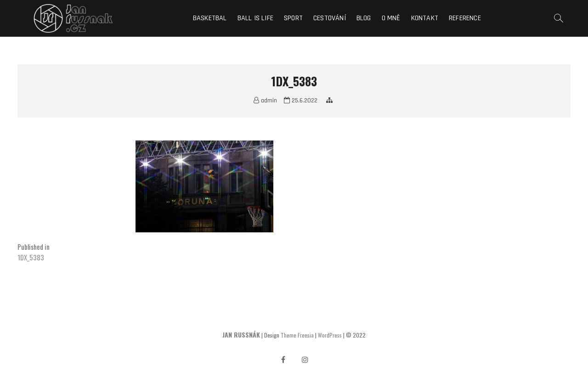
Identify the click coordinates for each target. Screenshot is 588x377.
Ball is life (255, 18)
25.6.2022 (301, 101)
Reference (465, 18)
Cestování (330, 18)
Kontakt (425, 18)
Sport (293, 18)
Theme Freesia (297, 335)
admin (265, 101)
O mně (391, 18)
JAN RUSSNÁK (241, 335)
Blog (364, 18)
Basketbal (210, 18)
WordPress (330, 335)
